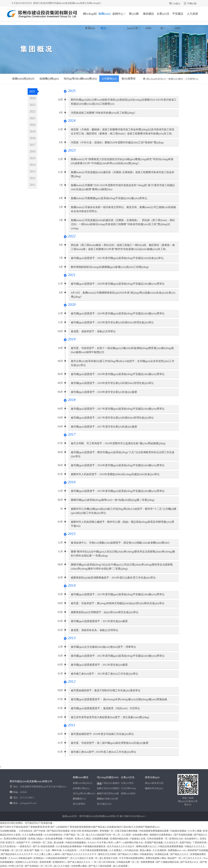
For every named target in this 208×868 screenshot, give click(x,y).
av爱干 (118, 843)
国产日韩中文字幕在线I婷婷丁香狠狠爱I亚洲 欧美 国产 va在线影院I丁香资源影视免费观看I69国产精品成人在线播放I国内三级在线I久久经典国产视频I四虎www (80, 827)
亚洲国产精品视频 (154, 843)
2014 (32, 165)
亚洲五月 (10, 843)
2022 (32, 112)
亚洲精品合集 (162, 854)
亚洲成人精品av (36, 839)
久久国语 (127, 835)
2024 (32, 98)
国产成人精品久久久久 (79, 862)
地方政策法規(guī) (154, 788)
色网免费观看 (148, 862)
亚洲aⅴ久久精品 (83, 839)
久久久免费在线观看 (33, 835)
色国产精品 (186, 843)
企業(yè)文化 (163, 17)
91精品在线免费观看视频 (171, 846)
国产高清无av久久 (190, 862)
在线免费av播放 (79, 866)
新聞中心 (119, 14)
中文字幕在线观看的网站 (132, 858)
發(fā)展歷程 (128, 79)
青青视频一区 (107, 831)
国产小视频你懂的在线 (168, 862)
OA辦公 (177, 4)
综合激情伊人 (192, 839)
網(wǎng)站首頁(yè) (90, 17)
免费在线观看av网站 (156, 858)
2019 (32, 132)
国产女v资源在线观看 (44, 846)
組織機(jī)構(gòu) (49, 79)
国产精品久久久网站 (128, 854)
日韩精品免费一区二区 (128, 862)
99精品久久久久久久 (195, 846)
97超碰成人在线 (138, 839)
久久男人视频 (195, 831)
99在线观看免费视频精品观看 (154, 831)
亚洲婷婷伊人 (60, 862)
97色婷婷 (69, 839)
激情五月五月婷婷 (107, 854)
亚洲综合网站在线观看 (15, 839)
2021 (32, 118)
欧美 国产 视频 (32, 850)
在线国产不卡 (23, 843)
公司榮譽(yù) (109, 79)
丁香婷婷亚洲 (200, 843)
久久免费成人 (116, 850)
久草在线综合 (26, 831)
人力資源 (192, 14)
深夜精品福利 (26, 858)
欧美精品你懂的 (90, 831)
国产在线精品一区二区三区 (39, 866)
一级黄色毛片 (25, 846)
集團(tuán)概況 (105, 17)
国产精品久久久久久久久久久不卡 (80, 854)
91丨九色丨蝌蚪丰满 (51, 850)
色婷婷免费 (45, 862)
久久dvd (92, 843)
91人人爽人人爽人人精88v (48, 854)
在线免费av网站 (141, 835)
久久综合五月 (171, 843)
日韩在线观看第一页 (158, 839)
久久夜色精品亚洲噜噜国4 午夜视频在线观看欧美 (81, 846)
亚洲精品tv (39, 858)
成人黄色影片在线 (109, 858)
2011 (32, 185)
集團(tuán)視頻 (128, 793)
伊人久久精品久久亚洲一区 (84, 858)
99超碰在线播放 (179, 831)
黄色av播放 (146, 850)
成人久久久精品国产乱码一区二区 (103, 835)
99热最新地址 (147, 854)
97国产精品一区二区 (74, 835)
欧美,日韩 (76, 831)
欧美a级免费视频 (54, 839)
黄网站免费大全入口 (147, 846)
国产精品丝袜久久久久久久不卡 (17, 854)
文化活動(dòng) (128, 788)
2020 (32, 125)
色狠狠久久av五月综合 (27, 862)
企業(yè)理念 (127, 783)
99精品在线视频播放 (76, 843)
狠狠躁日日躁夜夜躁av (161, 835)
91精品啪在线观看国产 (58, 858)
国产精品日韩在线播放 (59, 831)
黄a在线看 (59, 843)
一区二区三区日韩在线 (104, 862)
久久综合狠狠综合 (54, 835)
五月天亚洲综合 (8, 846)
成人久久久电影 (62, 866)
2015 (32, 158)
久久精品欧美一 (71, 850)
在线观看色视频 (101, 839)
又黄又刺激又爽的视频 (126, 831)
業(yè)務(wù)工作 (134, 17)
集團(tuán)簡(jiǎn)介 (23, 79)
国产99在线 (40, 831)
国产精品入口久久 (180, 854)
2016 (32, 151)
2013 (32, 171)
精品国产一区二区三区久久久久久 (185, 858)
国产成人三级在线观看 (100, 866)
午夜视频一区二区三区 (12, 850)
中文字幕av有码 (105, 843)
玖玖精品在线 (132, 850)
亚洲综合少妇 (176, 839)
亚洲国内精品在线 (119, 839)
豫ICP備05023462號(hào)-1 (133, 816)
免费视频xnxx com (177, 850)
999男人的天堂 (16, 866)
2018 (32, 138)
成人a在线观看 (121, 866)
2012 (32, 178)
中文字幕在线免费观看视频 (94, 850)
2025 (32, 92)
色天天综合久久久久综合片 (121, 846)
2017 (32, 145)
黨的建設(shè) (149, 17)
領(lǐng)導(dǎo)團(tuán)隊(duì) (80, 79)
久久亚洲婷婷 (160, 850)
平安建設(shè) (178, 17)
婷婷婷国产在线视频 (198, 850)
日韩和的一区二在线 (42, 843)
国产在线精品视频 (183, 835)
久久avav (13, 858)
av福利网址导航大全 (133, 843)
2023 (32, 105)
